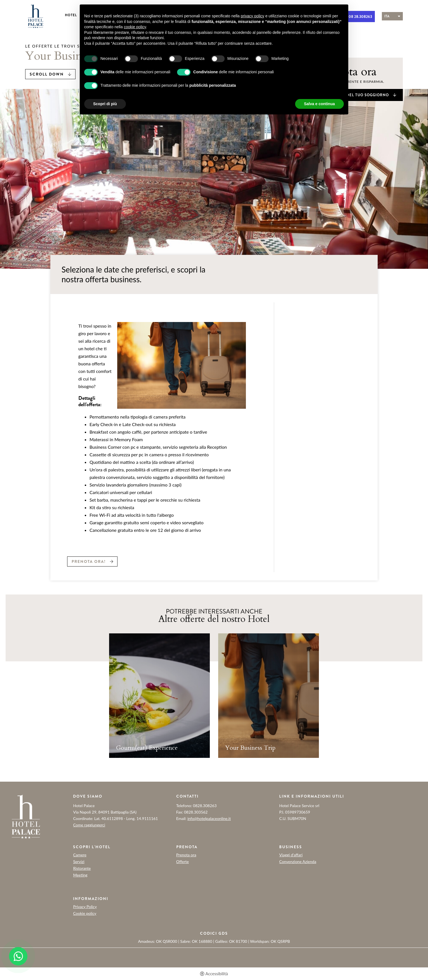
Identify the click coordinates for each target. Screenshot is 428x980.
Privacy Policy (85, 907)
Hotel (71, 15)
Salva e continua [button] (319, 104)
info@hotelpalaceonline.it (209, 818)
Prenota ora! (89, 561)
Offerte (183, 862)
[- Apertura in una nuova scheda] (18, 956)
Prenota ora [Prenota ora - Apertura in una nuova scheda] (186, 855)
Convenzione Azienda (298, 862)
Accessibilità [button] (217, 974)
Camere (80, 855)
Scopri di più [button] (105, 104)
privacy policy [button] (253, 16)
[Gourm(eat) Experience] (159, 696)
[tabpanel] (159, 698)
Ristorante (82, 868)
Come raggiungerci (89, 825)
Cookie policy (85, 913)
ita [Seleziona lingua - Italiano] (387, 16)
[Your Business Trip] (269, 696)
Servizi (79, 862)
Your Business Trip (250, 748)
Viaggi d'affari (291, 855)
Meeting (80, 875)
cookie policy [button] (135, 27)
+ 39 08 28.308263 (356, 17)
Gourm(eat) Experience (147, 748)
